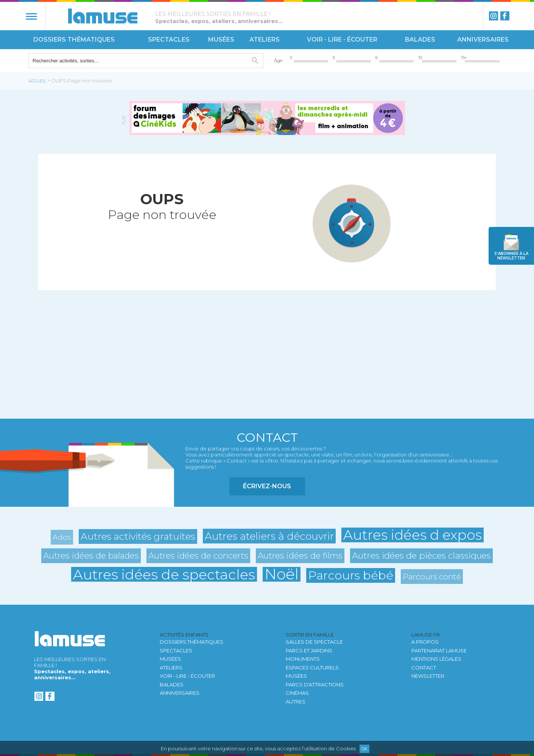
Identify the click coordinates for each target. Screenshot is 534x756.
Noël (282, 574)
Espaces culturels (312, 668)
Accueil (37, 81)
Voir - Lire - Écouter (342, 40)
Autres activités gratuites (138, 536)
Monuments (303, 659)
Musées (221, 40)
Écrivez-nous (267, 486)
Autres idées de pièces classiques (421, 556)
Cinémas (297, 693)
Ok (364, 749)
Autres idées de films (300, 556)
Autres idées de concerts (198, 556)
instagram (494, 16)
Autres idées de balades (91, 556)
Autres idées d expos (413, 535)
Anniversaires (483, 40)
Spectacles (169, 40)
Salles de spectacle (314, 642)
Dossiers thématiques (74, 40)
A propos (425, 642)
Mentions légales (436, 659)
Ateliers (265, 40)
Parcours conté (432, 577)
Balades (420, 40)
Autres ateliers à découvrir (269, 536)
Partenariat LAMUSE (439, 650)
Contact (424, 668)
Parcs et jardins (309, 650)
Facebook (505, 16)
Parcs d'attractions (315, 685)
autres (296, 702)
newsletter (511, 256)
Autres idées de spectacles (164, 574)
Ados (62, 537)
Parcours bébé (351, 575)
